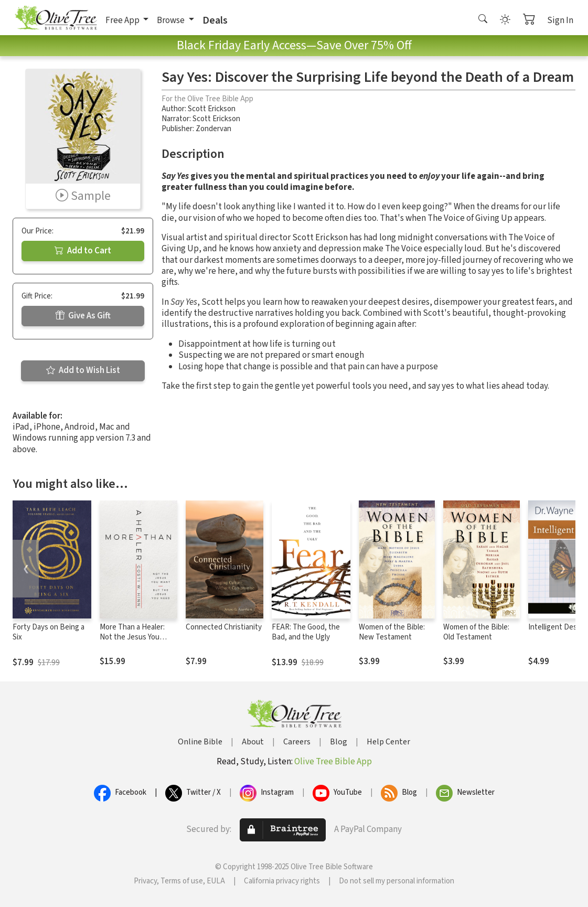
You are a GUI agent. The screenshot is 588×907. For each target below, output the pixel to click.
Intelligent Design (558, 627)
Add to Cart (83, 251)
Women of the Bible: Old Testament (476, 632)
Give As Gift (83, 316)
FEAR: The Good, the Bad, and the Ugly (306, 632)
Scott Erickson (212, 109)
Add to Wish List (83, 370)
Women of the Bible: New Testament (392, 632)
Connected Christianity (224, 627)
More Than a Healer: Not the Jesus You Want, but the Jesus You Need (133, 642)
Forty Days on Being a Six (49, 632)
